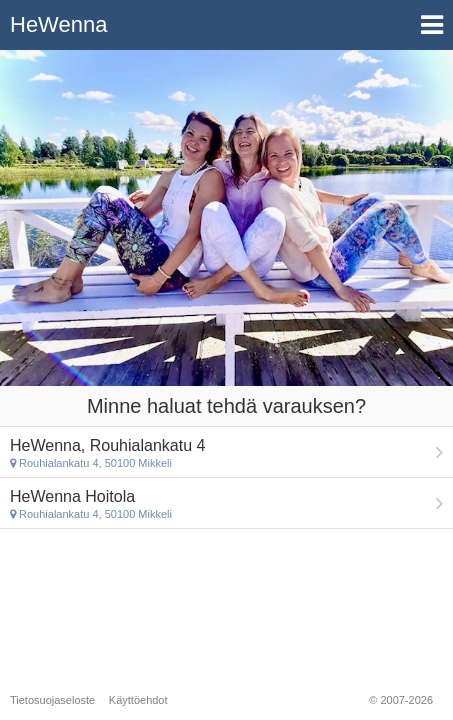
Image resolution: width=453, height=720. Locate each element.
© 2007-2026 (401, 700)
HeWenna (58, 24)
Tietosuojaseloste (52, 700)
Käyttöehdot (138, 700)
